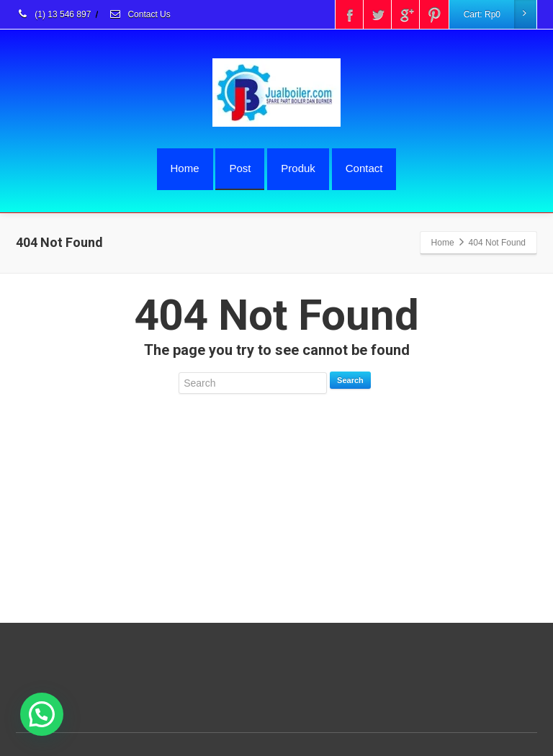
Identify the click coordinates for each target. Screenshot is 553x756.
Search (350, 380)
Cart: (500, 14)
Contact (364, 168)
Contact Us (140, 14)
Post (240, 168)
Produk (298, 168)
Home (185, 168)
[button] (42, 714)
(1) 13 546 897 (53, 14)
